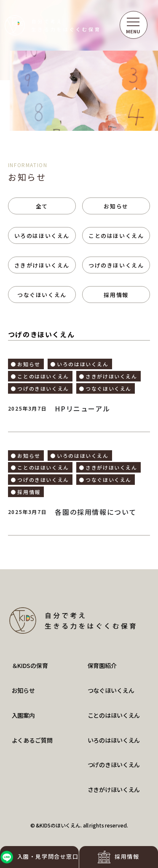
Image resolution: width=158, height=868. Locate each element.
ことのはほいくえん (116, 236)
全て (42, 206)
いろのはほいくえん (42, 236)
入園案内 (23, 715)
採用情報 (118, 857)
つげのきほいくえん (116, 265)
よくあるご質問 (32, 740)
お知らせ (116, 206)
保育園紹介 (102, 665)
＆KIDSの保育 (30, 665)
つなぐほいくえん (42, 295)
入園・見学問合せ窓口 (40, 857)
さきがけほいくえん (42, 265)
